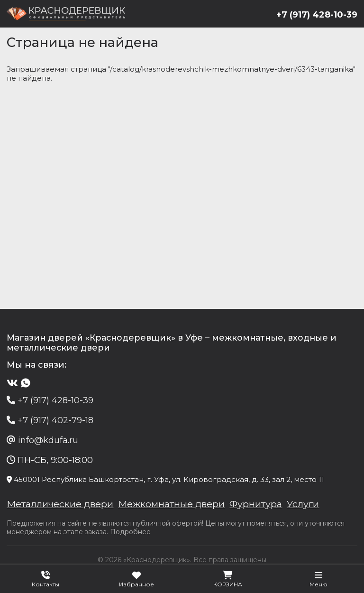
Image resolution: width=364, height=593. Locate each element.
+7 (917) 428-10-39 (316, 15)
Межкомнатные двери (173, 505)
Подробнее (131, 533)
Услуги (305, 505)
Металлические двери (61, 505)
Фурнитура (258, 505)
